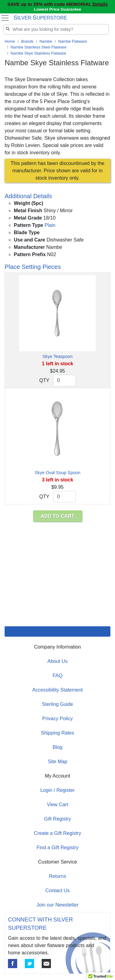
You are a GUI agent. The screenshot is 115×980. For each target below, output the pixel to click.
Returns (57, 876)
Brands (27, 41)
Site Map (57, 762)
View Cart (57, 805)
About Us (58, 661)
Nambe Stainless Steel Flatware (39, 47)
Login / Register (57, 790)
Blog (57, 747)
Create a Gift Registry (58, 833)
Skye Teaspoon (57, 356)
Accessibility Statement (57, 690)
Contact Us (57, 891)
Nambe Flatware (73, 41)
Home (10, 41)
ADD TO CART (58, 516)
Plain (50, 225)
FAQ (57, 676)
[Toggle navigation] (5, 18)
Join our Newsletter (57, 905)
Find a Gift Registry (57, 848)
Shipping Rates (57, 733)
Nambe (46, 41)
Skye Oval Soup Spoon (57, 473)
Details (100, 4)
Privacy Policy (58, 719)
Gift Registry (57, 819)
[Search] (56, 29)
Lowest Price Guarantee (58, 9)
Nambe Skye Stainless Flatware (38, 53)
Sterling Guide (57, 704)
